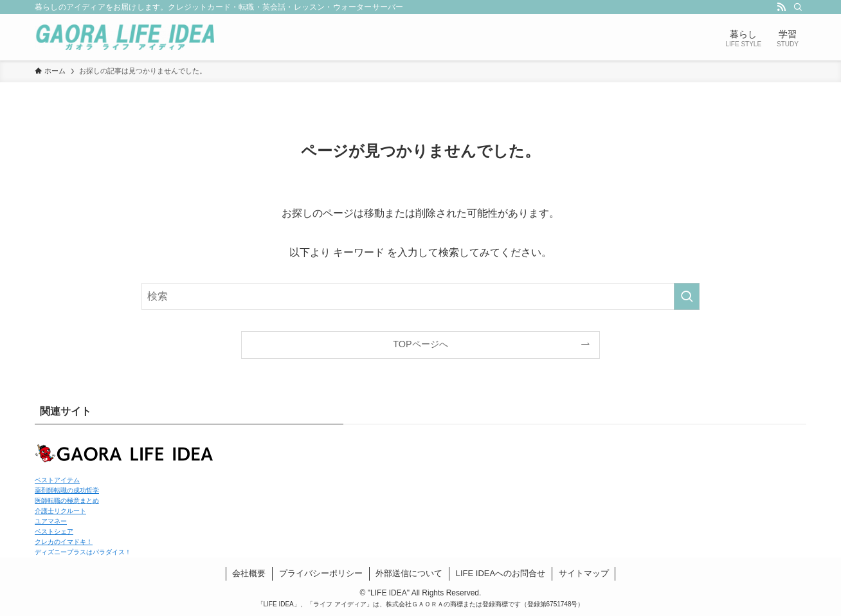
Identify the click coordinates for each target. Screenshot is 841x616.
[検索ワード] (420, 296)
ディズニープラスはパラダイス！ (83, 552)
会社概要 (249, 573)
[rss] (781, 7)
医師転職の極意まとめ (67, 501)
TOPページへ (420, 344)
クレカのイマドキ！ (64, 542)
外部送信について (409, 573)
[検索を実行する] (687, 296)
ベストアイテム (57, 480)
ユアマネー (51, 521)
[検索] (798, 7)
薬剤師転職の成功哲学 (67, 490)
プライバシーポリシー (321, 573)
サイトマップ (584, 573)
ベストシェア (54, 531)
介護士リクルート (60, 511)
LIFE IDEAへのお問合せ (501, 573)
